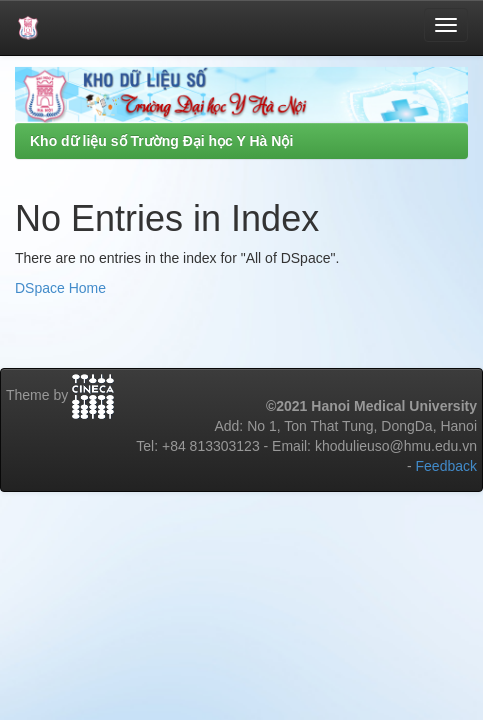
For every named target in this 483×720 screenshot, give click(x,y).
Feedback (446, 466)
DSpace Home (60, 288)
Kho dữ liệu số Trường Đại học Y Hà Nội (161, 141)
